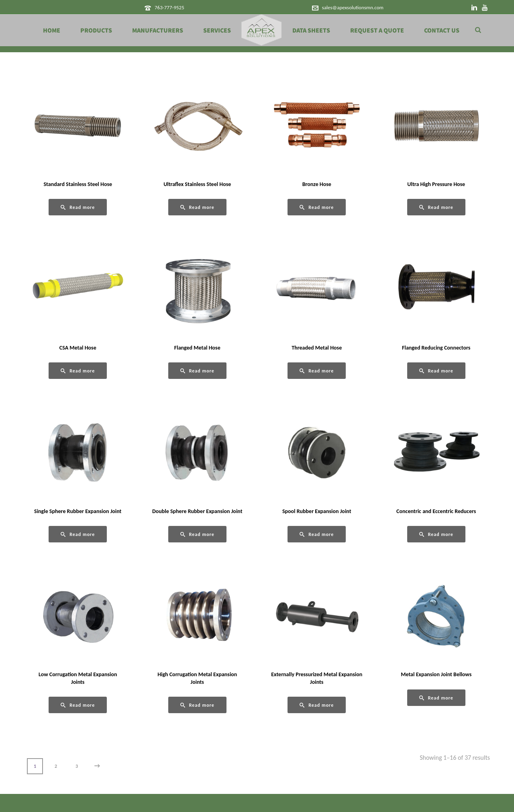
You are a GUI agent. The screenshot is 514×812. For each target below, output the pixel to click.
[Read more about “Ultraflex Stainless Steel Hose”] (197, 207)
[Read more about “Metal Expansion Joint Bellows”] (436, 698)
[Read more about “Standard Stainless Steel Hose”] (78, 207)
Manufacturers (158, 31)
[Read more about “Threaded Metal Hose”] (317, 371)
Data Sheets (311, 31)
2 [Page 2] (56, 766)
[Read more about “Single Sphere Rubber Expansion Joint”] (78, 534)
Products (96, 31)
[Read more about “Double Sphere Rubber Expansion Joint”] (197, 534)
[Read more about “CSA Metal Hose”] (78, 371)
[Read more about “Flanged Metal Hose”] (197, 371)
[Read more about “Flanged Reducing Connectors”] (436, 371)
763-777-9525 (169, 7)
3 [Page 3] (77, 766)
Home (52, 31)
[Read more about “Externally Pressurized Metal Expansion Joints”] (317, 705)
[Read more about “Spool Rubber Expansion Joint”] (317, 534)
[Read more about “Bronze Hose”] (317, 207)
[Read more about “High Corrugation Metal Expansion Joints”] (197, 705)
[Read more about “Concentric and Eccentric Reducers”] (436, 534)
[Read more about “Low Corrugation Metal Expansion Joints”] (78, 705)
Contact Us (442, 31)
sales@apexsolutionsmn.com (353, 7)
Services (217, 31)
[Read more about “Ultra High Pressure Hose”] (436, 207)
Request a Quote (377, 31)
